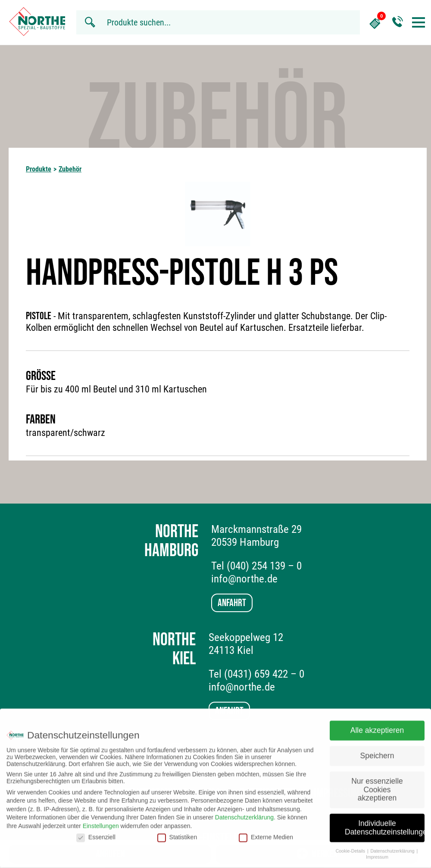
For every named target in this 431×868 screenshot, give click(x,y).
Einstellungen (101, 821)
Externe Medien (266, 832)
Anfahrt (232, 603)
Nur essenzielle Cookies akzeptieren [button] (377, 784)
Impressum (377, 852)
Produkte (39, 169)
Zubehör (70, 169)
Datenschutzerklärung (244, 812)
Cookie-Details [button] (351, 846)
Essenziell (96, 832)
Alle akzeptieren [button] (377, 725)
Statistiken (177, 832)
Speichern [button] (377, 751)
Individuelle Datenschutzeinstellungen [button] (385, 823)
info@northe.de (244, 579)
